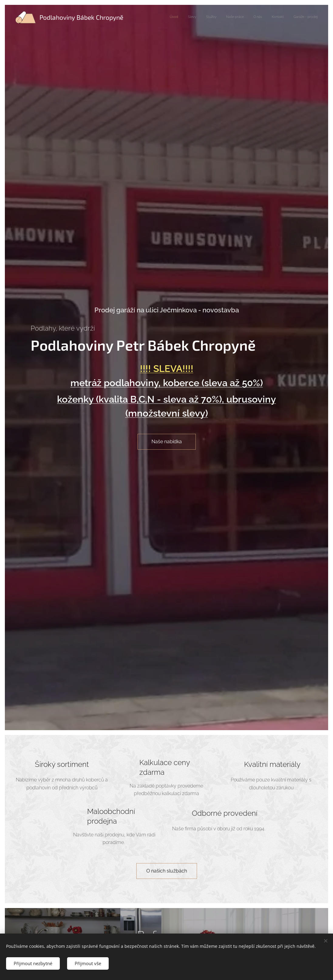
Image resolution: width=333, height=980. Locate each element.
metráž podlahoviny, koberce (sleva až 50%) (167, 383)
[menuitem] (261, 17)
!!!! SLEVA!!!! (167, 369)
